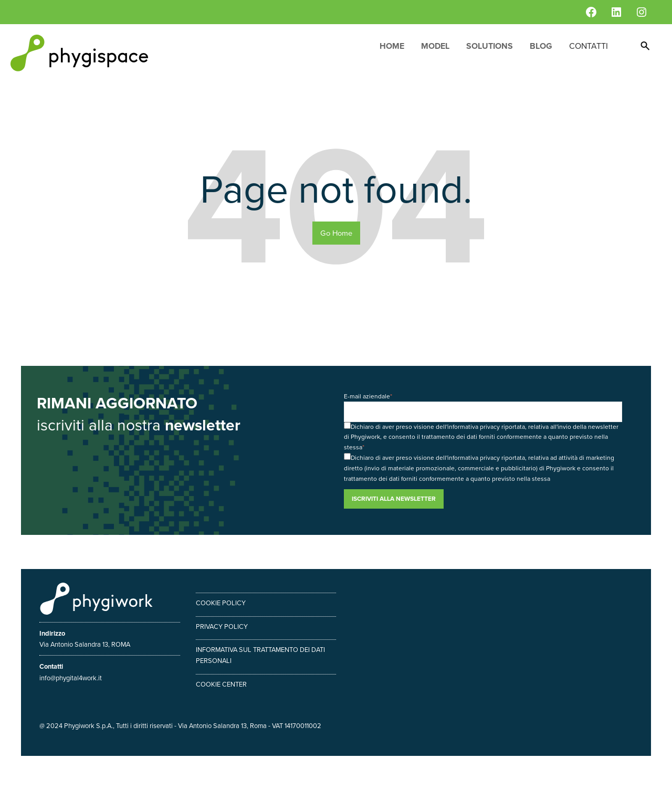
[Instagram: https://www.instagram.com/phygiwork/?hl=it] (642, 12)
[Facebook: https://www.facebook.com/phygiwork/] (591, 12)
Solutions (490, 46)
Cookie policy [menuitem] (221, 603)
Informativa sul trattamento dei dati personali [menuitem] (260, 655)
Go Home (336, 233)
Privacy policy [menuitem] (222, 626)
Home (392, 46)
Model (435, 46)
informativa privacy (474, 427)
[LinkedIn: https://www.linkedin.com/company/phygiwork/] (616, 12)
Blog (541, 46)
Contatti (589, 46)
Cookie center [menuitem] (221, 684)
